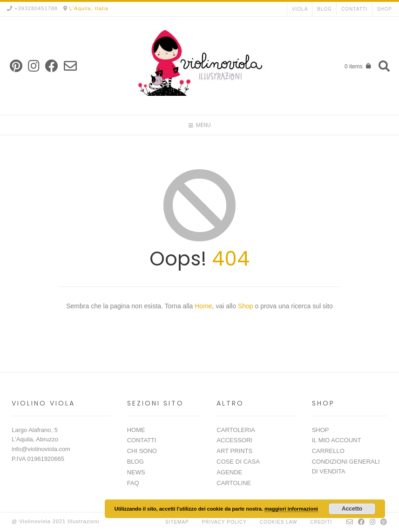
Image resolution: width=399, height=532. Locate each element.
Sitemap (177, 522)
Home (203, 306)
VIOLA (300, 9)
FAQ (133, 483)
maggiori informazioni (291, 509)
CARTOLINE (234, 483)
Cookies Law (279, 522)
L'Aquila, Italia (89, 8)
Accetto (352, 509)
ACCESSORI (234, 440)
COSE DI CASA (238, 462)
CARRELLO (328, 451)
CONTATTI (355, 9)
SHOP (385, 9)
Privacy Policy (224, 522)
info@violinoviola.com (41, 449)
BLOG (325, 9)
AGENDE (229, 472)
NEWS (136, 472)
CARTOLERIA (236, 430)
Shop (247, 306)
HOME (136, 430)
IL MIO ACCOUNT (337, 440)
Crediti (321, 522)
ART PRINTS (234, 451)
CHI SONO (142, 451)
